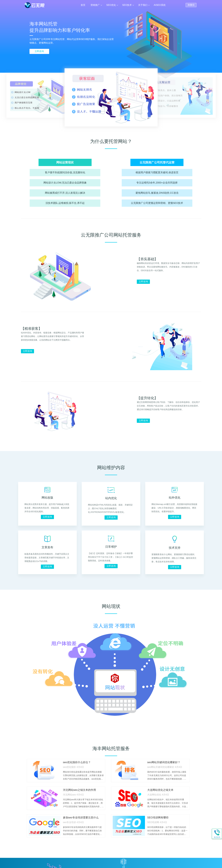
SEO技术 (127, 5)
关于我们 (143, 5)
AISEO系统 (160, 5)
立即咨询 (39, 51)
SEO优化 (111, 5)
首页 (83, 5)
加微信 (191, 5)
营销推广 (95, 5)
